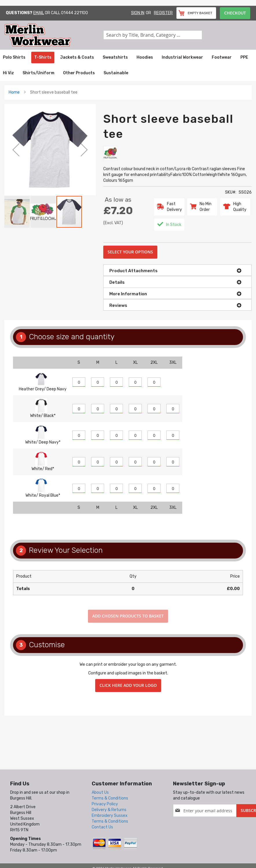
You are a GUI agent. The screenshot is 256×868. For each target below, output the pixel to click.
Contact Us (102, 827)
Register (163, 13)
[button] (16, 150)
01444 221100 (74, 13)
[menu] (128, 65)
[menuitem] (14, 58)
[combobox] (153, 35)
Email (39, 13)
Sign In (138, 13)
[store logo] (54, 35)
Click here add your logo (128, 685)
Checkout (235, 13)
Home (14, 92)
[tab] (177, 270)
